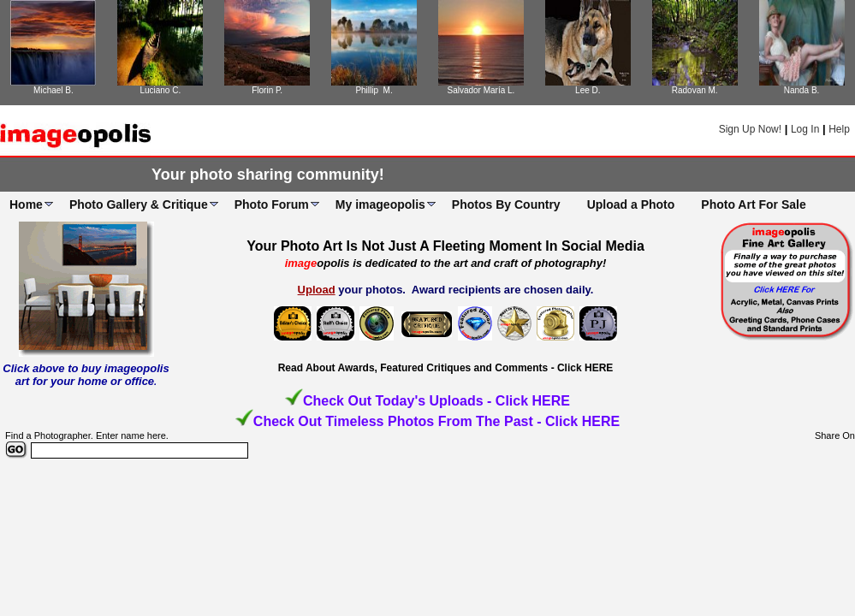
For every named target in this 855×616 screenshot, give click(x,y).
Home (26, 204)
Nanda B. (802, 90)
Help (839, 129)
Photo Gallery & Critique (139, 204)
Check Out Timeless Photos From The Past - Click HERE (436, 421)
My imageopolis (380, 204)
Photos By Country (506, 204)
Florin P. (267, 90)
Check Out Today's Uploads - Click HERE (436, 401)
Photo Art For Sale (753, 204)
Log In (805, 129)
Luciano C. (160, 90)
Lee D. (588, 90)
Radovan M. (695, 90)
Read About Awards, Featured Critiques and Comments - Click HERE (446, 368)
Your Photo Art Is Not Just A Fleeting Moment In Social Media (445, 246)
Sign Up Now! (750, 129)
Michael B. (53, 90)
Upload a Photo (631, 204)
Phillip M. (374, 90)
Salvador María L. (481, 90)
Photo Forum (272, 204)
